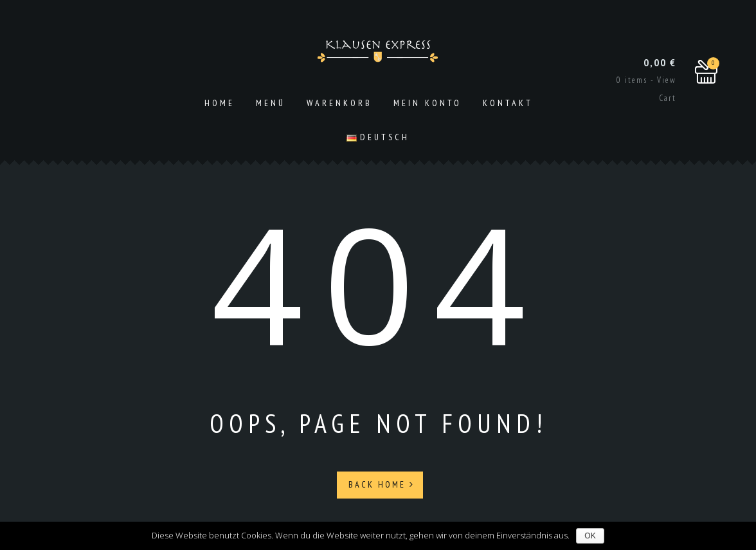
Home (220, 103)
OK (590, 536)
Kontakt (508, 103)
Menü (271, 103)
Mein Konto (428, 103)
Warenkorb (339, 103)
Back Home (382, 484)
